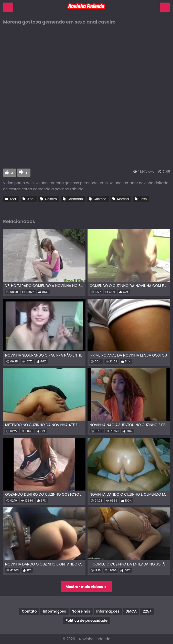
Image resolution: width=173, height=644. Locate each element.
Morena (123, 199)
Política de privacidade (86, 620)
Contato (29, 611)
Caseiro (51, 199)
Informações (54, 611)
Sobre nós (81, 611)
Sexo (143, 199)
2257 (147, 611)
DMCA (131, 611)
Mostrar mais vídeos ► (86, 587)
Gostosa (100, 199)
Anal (13, 199)
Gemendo (75, 199)
